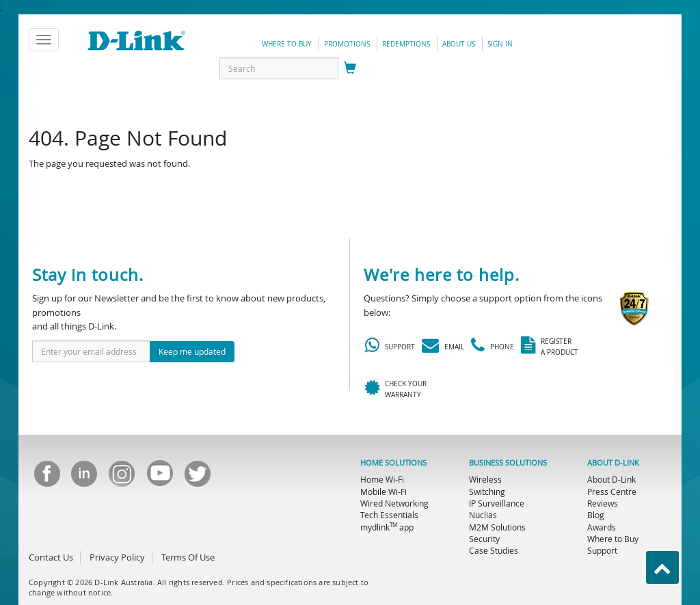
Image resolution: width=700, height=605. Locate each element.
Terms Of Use (188, 557)
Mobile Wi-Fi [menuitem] (383, 492)
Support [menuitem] (602, 550)
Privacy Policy (117, 557)
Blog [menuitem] (596, 515)
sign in (500, 44)
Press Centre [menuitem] (612, 492)
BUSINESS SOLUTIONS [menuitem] (508, 463)
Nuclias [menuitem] (483, 515)
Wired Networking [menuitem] (394, 503)
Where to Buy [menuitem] (613, 539)
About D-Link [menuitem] (611, 479)
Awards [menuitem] (602, 527)
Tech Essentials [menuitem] (389, 515)
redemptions (406, 44)
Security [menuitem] (484, 539)
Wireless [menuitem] (485, 479)
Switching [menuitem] (487, 492)
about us (459, 44)
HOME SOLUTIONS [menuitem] (393, 463)
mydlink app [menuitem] (387, 527)
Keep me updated (192, 351)
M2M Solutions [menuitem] (497, 527)
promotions (347, 44)
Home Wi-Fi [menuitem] (382, 479)
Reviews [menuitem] (603, 503)
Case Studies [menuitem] (494, 550)
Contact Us (51, 557)
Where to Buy (287, 44)
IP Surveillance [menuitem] (497, 503)
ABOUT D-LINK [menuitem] (613, 463)
